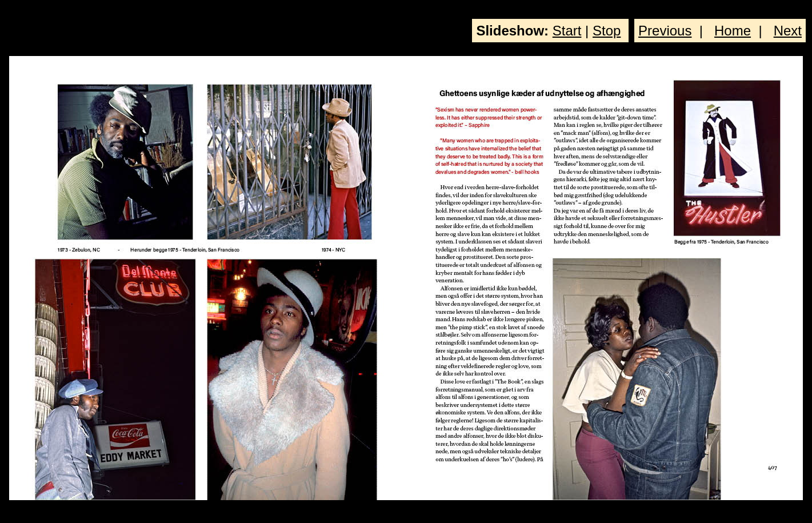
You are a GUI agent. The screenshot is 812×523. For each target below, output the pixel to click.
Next (788, 31)
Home (733, 31)
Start (567, 31)
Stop (607, 31)
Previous (665, 31)
